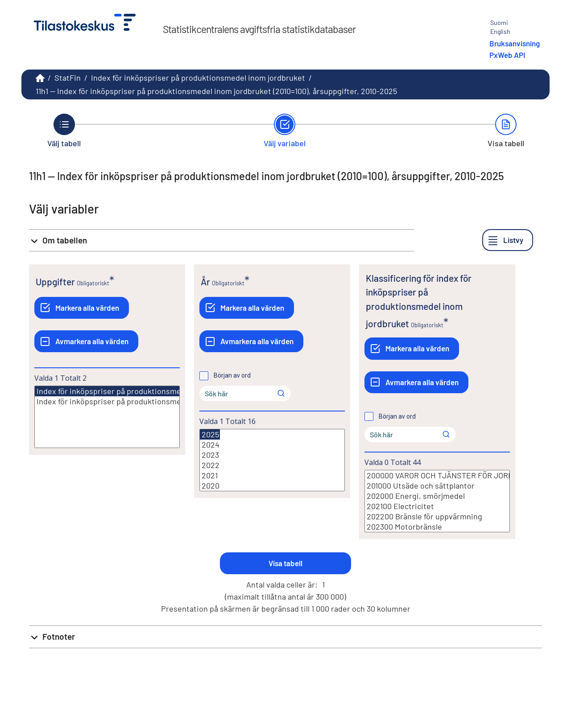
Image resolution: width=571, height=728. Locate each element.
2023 (272, 455)
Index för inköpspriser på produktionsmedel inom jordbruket (198, 78)
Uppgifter (55, 282)
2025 (210, 434)
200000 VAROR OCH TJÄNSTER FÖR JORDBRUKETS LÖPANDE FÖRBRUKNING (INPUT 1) (437, 475)
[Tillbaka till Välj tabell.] (64, 131)
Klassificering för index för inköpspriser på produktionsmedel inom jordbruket (419, 301)
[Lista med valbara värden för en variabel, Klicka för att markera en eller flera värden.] (107, 417)
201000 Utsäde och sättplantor (437, 486)
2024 (272, 445)
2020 (272, 486)
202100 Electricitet (437, 506)
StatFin (68, 78)
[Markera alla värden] (82, 308)
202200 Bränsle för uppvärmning (437, 516)
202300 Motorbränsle (437, 527)
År (205, 282)
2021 (272, 475)
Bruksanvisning (515, 43)
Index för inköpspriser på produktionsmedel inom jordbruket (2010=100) (162, 391)
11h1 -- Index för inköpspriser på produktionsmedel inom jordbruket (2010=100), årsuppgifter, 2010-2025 (216, 91)
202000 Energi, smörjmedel (437, 496)
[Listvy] (508, 240)
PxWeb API (507, 55)
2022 (272, 465)
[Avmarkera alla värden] (86, 341)
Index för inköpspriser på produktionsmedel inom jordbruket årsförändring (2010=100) (107, 401)
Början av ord (232, 375)
